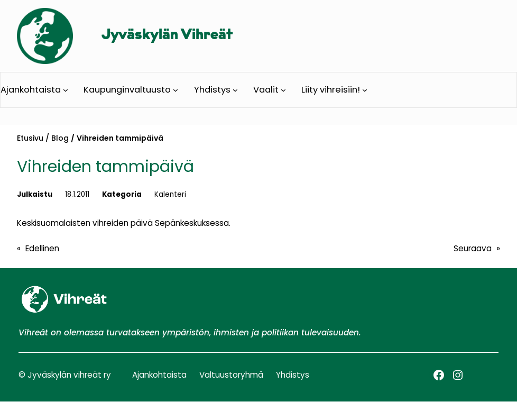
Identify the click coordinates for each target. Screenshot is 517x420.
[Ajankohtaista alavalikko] (66, 90)
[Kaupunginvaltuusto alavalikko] (176, 90)
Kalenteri (170, 194)
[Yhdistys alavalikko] (235, 90)
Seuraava (473, 248)
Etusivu (30, 138)
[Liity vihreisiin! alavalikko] (365, 90)
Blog (60, 138)
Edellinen (42, 248)
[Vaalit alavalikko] (283, 90)
